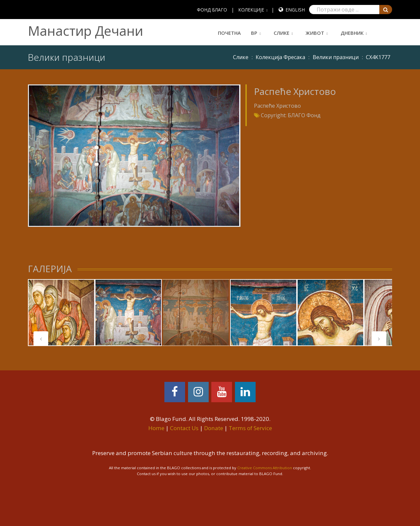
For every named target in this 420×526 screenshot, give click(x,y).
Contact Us (184, 428)
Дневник (352, 33)
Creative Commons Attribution (265, 468)
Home (156, 428)
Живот (315, 33)
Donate (214, 428)
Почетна (229, 33)
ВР (254, 33)
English (295, 10)
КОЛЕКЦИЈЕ (251, 10)
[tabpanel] (61, 313)
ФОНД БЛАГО (212, 10)
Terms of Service (250, 428)
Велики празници (336, 57)
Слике (282, 33)
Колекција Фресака (280, 57)
